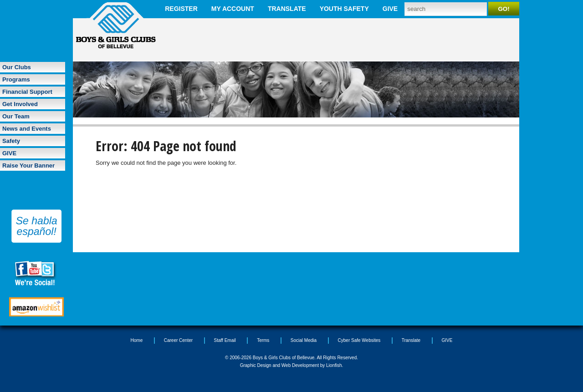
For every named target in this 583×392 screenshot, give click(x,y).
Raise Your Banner (28, 165)
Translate (287, 9)
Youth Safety (344, 9)
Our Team (16, 116)
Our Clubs (17, 67)
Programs (16, 79)
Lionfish (334, 365)
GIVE (390, 9)
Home (137, 340)
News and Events (27, 129)
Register (181, 9)
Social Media (304, 340)
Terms (263, 340)
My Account (233, 9)
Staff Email (225, 340)
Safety (11, 141)
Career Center (178, 340)
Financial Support (27, 92)
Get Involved (20, 104)
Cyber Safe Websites (359, 340)
